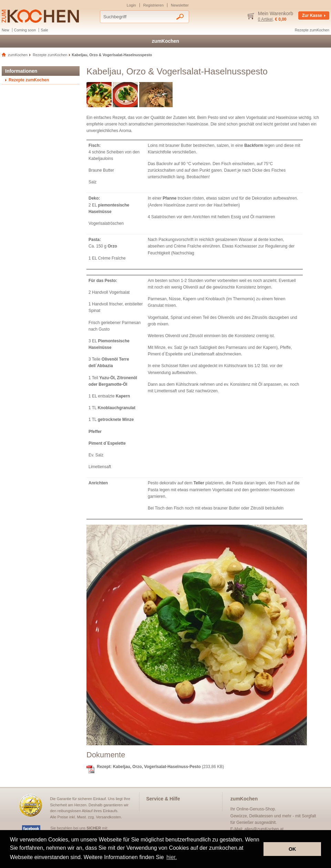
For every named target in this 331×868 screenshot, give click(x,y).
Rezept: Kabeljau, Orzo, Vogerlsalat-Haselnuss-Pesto (149, 767)
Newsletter (180, 5)
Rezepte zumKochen (312, 30)
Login (131, 5)
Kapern (123, 396)
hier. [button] (172, 857)
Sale (44, 30)
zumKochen (165, 41)
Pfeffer (95, 432)
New (6, 30)
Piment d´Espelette (107, 443)
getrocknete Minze (116, 420)
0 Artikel (265, 19)
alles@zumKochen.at (264, 829)
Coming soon (25, 30)
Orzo (112, 246)
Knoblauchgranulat (117, 408)
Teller (199, 483)
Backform (254, 145)
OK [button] (292, 849)
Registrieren (153, 5)
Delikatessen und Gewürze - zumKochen (40, 16)
